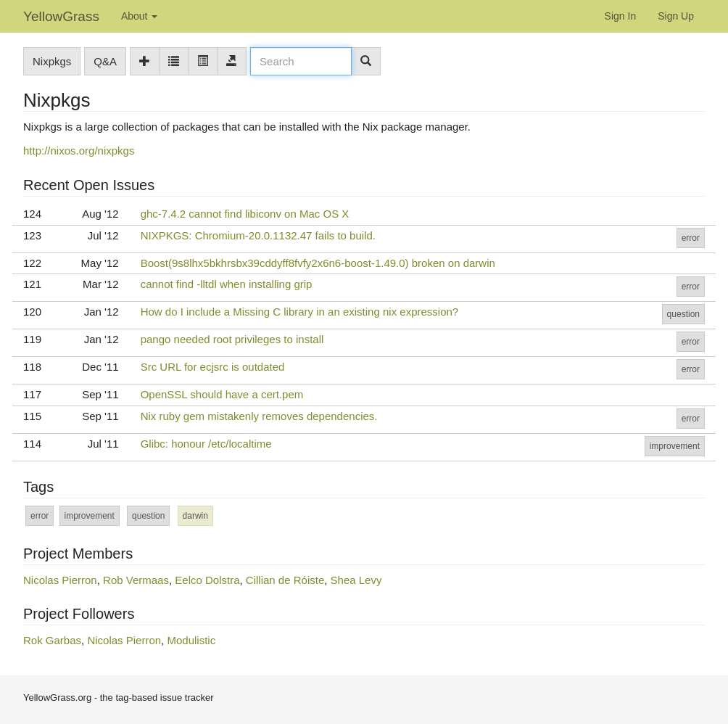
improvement (675, 446)
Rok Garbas (52, 640)
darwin (195, 516)
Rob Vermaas (136, 580)
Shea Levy (356, 580)
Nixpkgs (52, 61)
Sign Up (676, 16)
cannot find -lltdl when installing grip (227, 284)
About (139, 16)
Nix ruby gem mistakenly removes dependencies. (259, 416)
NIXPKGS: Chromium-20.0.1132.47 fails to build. (258, 235)
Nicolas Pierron (60, 580)
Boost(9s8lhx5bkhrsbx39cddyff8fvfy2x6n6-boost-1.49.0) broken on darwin (318, 263)
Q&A (105, 61)
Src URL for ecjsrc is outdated (213, 367)
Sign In (621, 16)
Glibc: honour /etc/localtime (206, 444)
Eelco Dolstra (207, 580)
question (683, 314)
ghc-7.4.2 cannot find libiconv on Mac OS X (245, 214)
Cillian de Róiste (285, 580)
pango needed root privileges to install (232, 339)
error (691, 238)
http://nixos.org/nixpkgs (79, 151)
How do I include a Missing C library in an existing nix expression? (300, 312)
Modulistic (191, 640)
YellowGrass (61, 16)
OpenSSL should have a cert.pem (222, 394)
